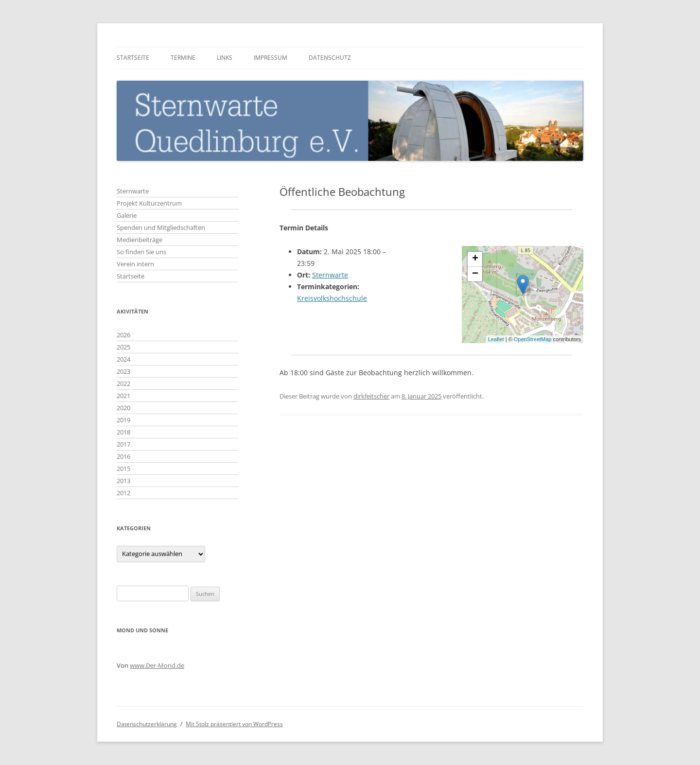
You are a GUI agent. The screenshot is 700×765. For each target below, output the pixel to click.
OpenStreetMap (533, 339)
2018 (123, 432)
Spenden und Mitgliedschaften (161, 227)
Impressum (271, 58)
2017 (123, 444)
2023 (123, 371)
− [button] (475, 274)
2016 (123, 456)
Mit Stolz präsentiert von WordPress (234, 724)
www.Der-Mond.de (157, 665)
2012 (123, 493)
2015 (123, 469)
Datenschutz (330, 58)
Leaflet (496, 339)
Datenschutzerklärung (147, 724)
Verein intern (135, 264)
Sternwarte (330, 275)
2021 (123, 396)
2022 (123, 383)
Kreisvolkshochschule (332, 298)
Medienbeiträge (140, 240)
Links (225, 58)
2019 (123, 420)
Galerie (127, 215)
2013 (123, 481)
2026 (123, 335)
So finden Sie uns (141, 252)
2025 (123, 347)
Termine (183, 58)
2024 (123, 359)
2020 (123, 408)
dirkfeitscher (371, 396)
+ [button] (475, 259)
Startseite (133, 58)
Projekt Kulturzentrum (149, 203)
